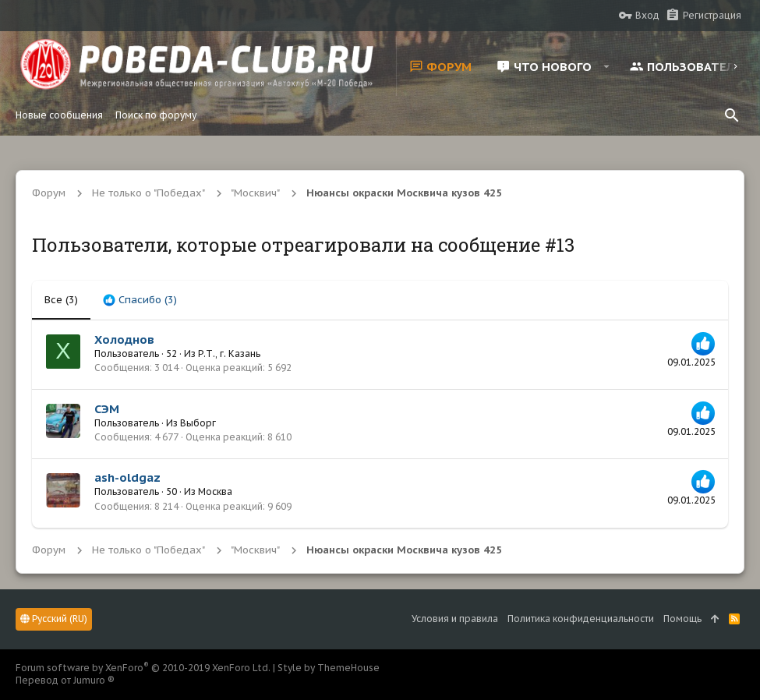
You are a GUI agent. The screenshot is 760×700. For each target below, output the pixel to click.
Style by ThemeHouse (329, 668)
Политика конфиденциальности (581, 619)
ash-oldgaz (127, 477)
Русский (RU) (54, 619)
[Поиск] (732, 115)
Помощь (682, 619)
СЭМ (107, 409)
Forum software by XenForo (143, 668)
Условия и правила (455, 619)
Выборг (198, 423)
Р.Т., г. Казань (229, 354)
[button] (606, 66)
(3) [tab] (61, 300)
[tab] (140, 300)
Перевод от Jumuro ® (65, 680)
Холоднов (124, 339)
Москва (215, 491)
